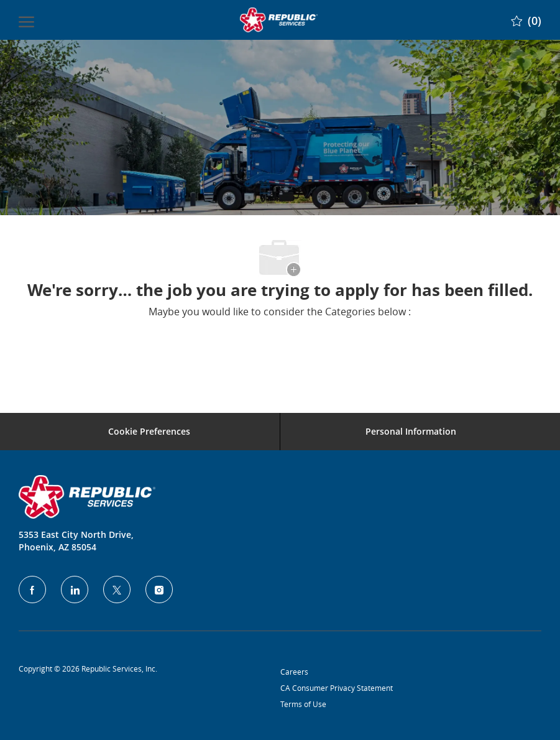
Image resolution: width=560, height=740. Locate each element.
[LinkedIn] (75, 590)
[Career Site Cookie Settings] (149, 432)
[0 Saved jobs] (526, 20)
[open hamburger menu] (26, 20)
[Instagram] (159, 590)
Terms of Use (303, 704)
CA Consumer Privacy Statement (337, 688)
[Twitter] (117, 590)
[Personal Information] (411, 432)
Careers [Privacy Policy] (294, 672)
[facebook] (32, 590)
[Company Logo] (278, 20)
